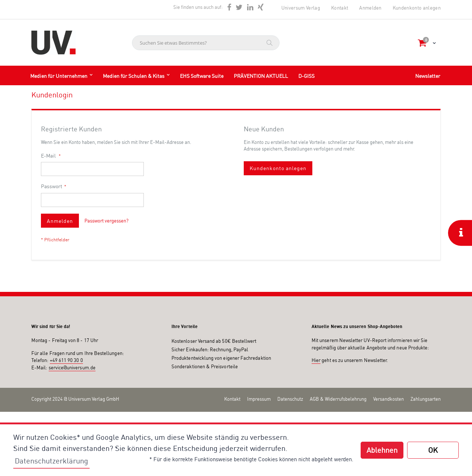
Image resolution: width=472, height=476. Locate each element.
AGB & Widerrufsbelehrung (338, 399)
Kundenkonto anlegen (417, 8)
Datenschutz (290, 399)
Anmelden (370, 8)
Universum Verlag (301, 8)
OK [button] (433, 450)
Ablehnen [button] (382, 450)
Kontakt (340, 8)
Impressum (259, 399)
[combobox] (206, 43)
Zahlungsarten (426, 399)
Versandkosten (388, 399)
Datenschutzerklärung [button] (51, 461)
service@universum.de (72, 368)
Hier (316, 360)
